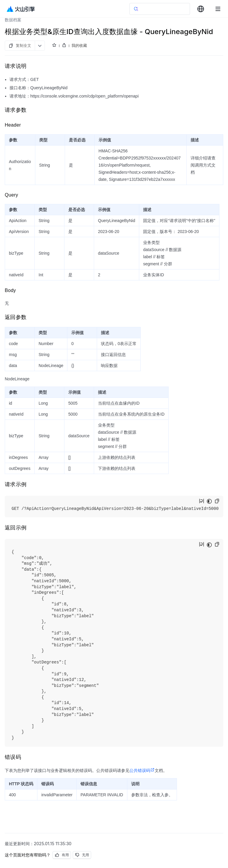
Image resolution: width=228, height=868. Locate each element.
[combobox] (201, 9)
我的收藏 (79, 45)
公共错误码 (142, 770)
